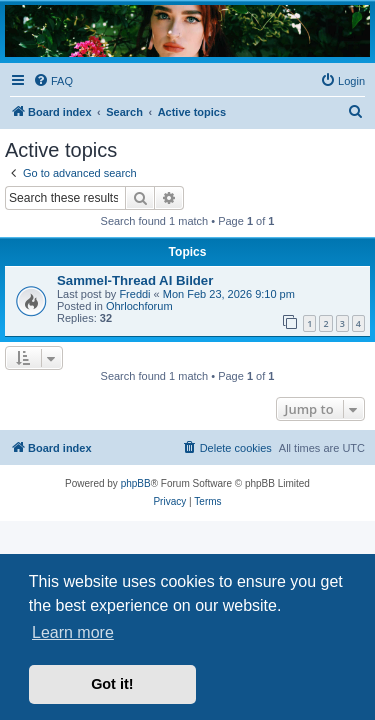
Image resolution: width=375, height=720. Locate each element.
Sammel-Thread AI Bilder (135, 280)
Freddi (134, 294)
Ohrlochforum (139, 306)
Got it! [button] (112, 684)
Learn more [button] (73, 632)
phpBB (136, 483)
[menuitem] (53, 81)
